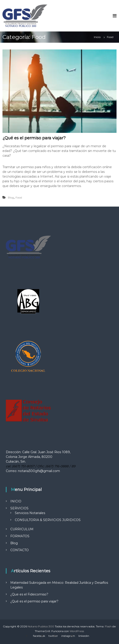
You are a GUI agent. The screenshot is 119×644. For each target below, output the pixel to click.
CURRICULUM (22, 529)
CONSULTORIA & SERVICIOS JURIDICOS (48, 520)
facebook (39, 636)
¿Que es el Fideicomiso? (29, 594)
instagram (68, 636)
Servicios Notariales (30, 513)
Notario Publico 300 (41, 626)
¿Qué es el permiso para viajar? (34, 138)
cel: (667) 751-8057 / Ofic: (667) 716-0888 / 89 (41, 466)
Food (19, 197)
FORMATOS (20, 536)
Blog (11, 197)
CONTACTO (20, 550)
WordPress (77, 631)
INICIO (16, 501)
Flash (108, 626)
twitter (53, 636)
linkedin (84, 636)
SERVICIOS (19, 508)
